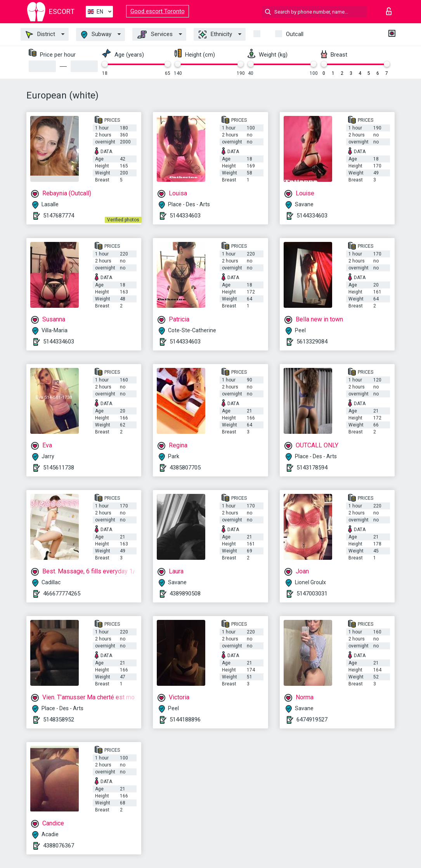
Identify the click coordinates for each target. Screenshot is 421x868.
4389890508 (185, 594)
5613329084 (312, 342)
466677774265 (62, 594)
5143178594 (312, 468)
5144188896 (185, 720)
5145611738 (59, 468)
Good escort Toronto (158, 11)
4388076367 (59, 846)
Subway (96, 35)
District (40, 35)
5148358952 (59, 720)
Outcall (295, 34)
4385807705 (185, 468)
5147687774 (59, 216)
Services (155, 35)
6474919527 (312, 720)
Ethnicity (215, 35)
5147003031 (312, 594)
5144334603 (185, 216)
